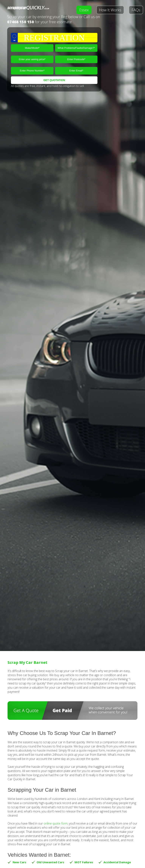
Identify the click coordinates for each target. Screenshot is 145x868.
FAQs (136, 10)
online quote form (56, 823)
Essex (84, 10)
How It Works (110, 10)
